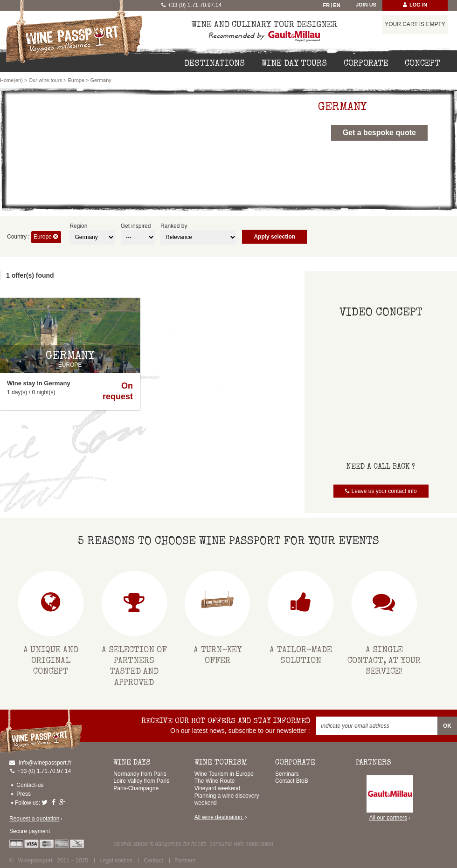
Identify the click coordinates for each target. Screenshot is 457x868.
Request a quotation (34, 819)
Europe (76, 80)
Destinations (215, 64)
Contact (153, 861)
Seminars (287, 774)
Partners (185, 861)
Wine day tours (294, 64)
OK (447, 726)
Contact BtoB (292, 781)
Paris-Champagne (136, 788)
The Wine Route (215, 781)
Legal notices (116, 861)
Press (24, 794)
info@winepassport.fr (45, 763)
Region (78, 226)
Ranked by (174, 226)
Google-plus (63, 802)
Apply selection (274, 237)
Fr (327, 5)
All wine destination (219, 817)
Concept (422, 64)
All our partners (390, 798)
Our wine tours (45, 80)
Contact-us (30, 785)
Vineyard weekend (218, 788)
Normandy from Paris (140, 774)
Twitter (46, 802)
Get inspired (136, 226)
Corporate (366, 64)
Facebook (55, 802)
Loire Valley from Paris (141, 781)
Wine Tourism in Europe (224, 774)
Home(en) (11, 80)
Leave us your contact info (384, 491)
